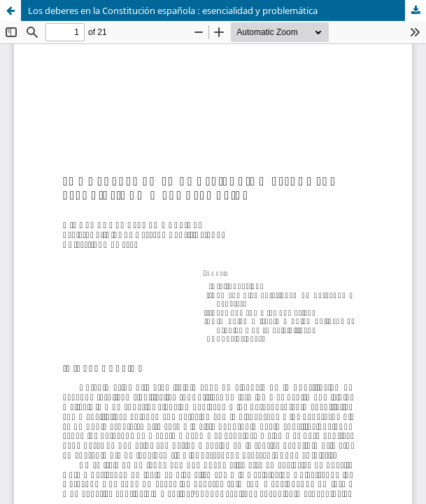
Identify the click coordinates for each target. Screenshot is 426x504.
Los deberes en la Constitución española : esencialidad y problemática (173, 10)
